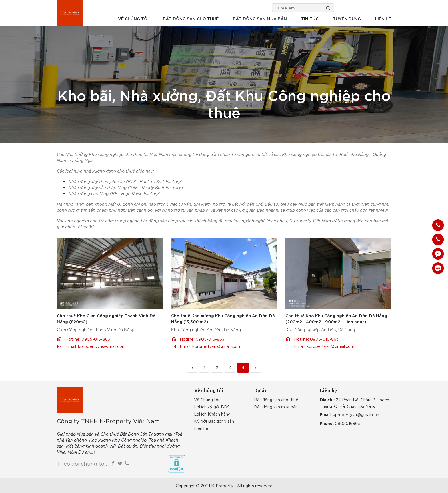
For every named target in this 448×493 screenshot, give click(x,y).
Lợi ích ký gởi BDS (212, 407)
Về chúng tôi (133, 18)
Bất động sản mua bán (260, 18)
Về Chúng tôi (207, 400)
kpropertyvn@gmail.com (102, 346)
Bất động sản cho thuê (191, 18)
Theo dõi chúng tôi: (82, 463)
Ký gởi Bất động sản (214, 421)
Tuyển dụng (347, 18)
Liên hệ (383, 18)
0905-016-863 (96, 339)
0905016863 (347, 423)
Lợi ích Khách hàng (212, 414)
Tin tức (310, 18)
